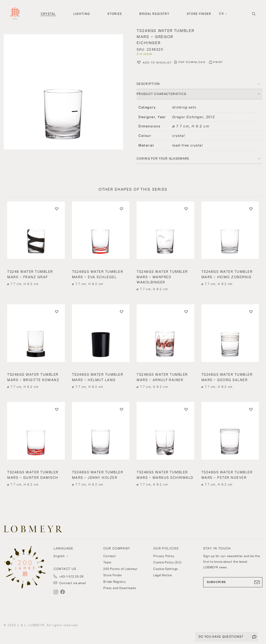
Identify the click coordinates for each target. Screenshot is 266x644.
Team (107, 562)
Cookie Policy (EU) (167, 562)
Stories (115, 14)
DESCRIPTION (148, 84)
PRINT (218, 62)
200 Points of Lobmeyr (121, 569)
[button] (66, 92)
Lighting (82, 14)
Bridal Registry (154, 14)
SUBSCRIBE (233, 582)
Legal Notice (163, 575)
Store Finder (199, 14)
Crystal (48, 14)
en (221, 14)
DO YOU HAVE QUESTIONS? (221, 637)
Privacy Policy (164, 556)
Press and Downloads (120, 588)
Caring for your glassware (163, 159)
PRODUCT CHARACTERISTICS (161, 94)
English (59, 556)
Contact (109, 556)
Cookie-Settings (166, 569)
